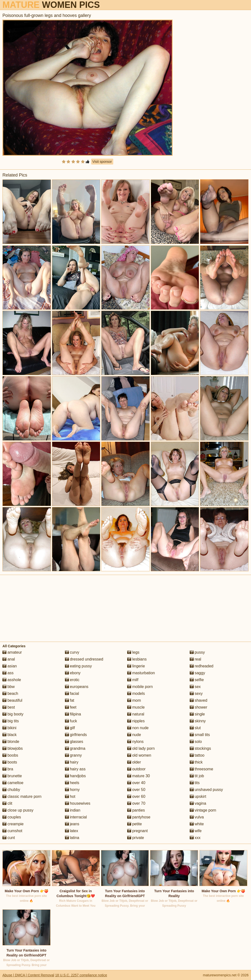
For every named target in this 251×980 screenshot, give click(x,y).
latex (72, 831)
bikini (9, 728)
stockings (200, 748)
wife (196, 831)
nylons (135, 742)
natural (136, 714)
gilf (70, 728)
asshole (12, 680)
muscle (136, 707)
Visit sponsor (102, 162)
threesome (201, 769)
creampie (13, 824)
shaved (199, 700)
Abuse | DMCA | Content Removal (28, 975)
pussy (197, 652)
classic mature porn (22, 796)
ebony (73, 673)
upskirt (198, 796)
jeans (72, 824)
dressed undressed (84, 659)
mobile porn (140, 687)
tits (195, 783)
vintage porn (203, 810)
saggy (197, 673)
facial (72, 694)
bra (8, 769)
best (9, 707)
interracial (76, 817)
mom (134, 700)
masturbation (141, 673)
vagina (198, 803)
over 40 (136, 783)
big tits (11, 721)
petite (135, 824)
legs (133, 652)
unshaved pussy (206, 790)
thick (196, 762)
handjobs (75, 776)
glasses (74, 742)
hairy (72, 762)
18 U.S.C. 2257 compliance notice (81, 975)
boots (10, 762)
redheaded (202, 666)
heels (72, 783)
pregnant (138, 831)
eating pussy (78, 666)
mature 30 (138, 776)
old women (139, 755)
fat (70, 700)
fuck (71, 721)
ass (8, 673)
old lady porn (141, 748)
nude (134, 735)
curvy (72, 652)
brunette (12, 776)
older (134, 762)
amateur (12, 652)
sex (195, 687)
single (197, 714)
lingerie (136, 666)
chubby (11, 790)
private (136, 838)
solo (196, 742)
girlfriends (76, 735)
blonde (11, 742)
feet (71, 707)
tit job (197, 776)
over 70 (136, 803)
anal (9, 659)
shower (199, 707)
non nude (138, 728)
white (197, 824)
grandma (75, 748)
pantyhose (139, 817)
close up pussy (18, 810)
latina (72, 838)
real (195, 659)
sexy (196, 694)
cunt (9, 838)
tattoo (197, 755)
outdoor (136, 769)
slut (195, 728)
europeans (77, 687)
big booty (13, 714)
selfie (197, 680)
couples (12, 817)
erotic (72, 680)
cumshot (12, 831)
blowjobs (13, 748)
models (136, 694)
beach (10, 694)
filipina (73, 714)
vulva (197, 817)
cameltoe (13, 783)
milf (133, 680)
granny (73, 755)
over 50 (136, 790)
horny (72, 790)
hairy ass (75, 769)
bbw (9, 687)
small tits (200, 735)
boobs (10, 755)
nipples (136, 721)
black (10, 735)
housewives (78, 803)
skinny (198, 721)
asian (10, 666)
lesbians (137, 659)
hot (70, 796)
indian (73, 810)
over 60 (136, 796)
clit (7, 803)
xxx (195, 838)
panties (136, 810)
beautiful (12, 700)
